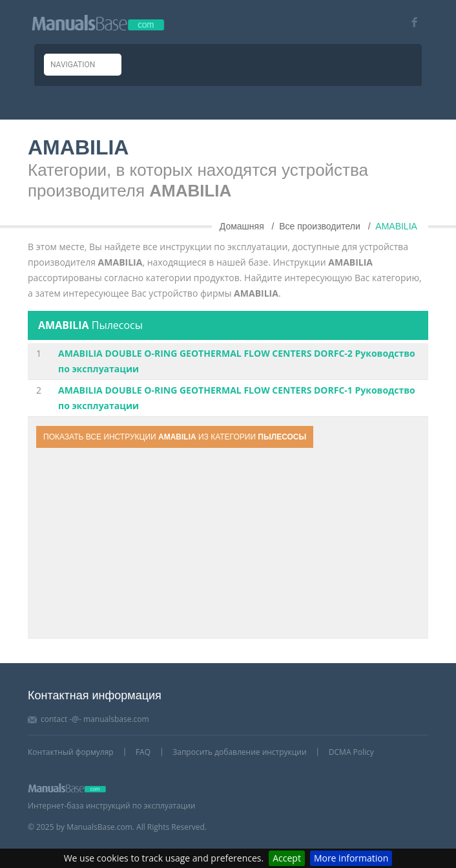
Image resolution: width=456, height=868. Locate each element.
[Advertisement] (228, 545)
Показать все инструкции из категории (175, 437)
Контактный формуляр (71, 752)
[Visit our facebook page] (410, 22)
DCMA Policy (351, 752)
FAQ (143, 752)
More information (351, 858)
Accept (287, 858)
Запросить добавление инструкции (239, 752)
